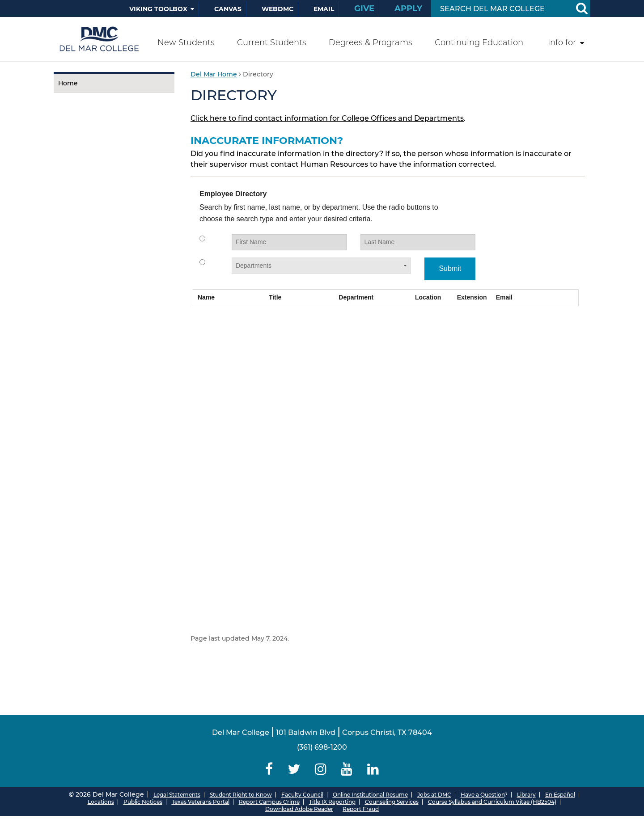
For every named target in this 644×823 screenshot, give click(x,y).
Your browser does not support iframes (386, 401)
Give (364, 8)
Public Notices (143, 802)
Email (324, 9)
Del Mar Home (214, 74)
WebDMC (278, 9)
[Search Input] (500, 9)
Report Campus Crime (269, 802)
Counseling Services (392, 802)
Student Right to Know (241, 795)
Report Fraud (361, 809)
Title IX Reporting (332, 802)
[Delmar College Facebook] (269, 769)
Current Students (272, 42)
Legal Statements (177, 795)
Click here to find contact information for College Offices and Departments (327, 118)
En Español (560, 795)
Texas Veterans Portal (201, 802)
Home (68, 83)
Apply (408, 8)
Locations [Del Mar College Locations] (101, 802)
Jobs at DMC (434, 795)
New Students (186, 42)
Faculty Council (302, 795)
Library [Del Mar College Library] (526, 795)
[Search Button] (581, 8)
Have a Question (483, 795)
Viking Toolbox (158, 9)
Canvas (228, 9)
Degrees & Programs (371, 42)
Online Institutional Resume (370, 795)
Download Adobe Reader (299, 809)
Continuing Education (479, 42)
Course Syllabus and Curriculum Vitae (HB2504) (492, 802)
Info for (562, 42)
